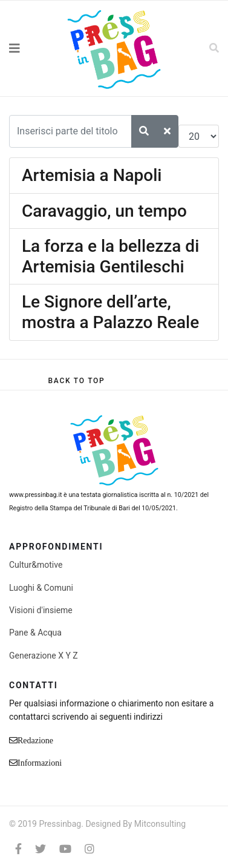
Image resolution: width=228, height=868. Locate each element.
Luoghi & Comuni (41, 588)
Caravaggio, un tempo (104, 211)
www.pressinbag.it (35, 495)
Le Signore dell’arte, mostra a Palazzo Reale (110, 312)
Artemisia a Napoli (92, 175)
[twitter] (41, 849)
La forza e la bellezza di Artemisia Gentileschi (110, 256)
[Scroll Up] (76, 381)
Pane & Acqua (35, 633)
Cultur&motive (36, 565)
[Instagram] (90, 849)
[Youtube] (65, 849)
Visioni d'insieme (41, 610)
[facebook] (18, 849)
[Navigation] (28, 48)
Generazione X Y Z (44, 656)
